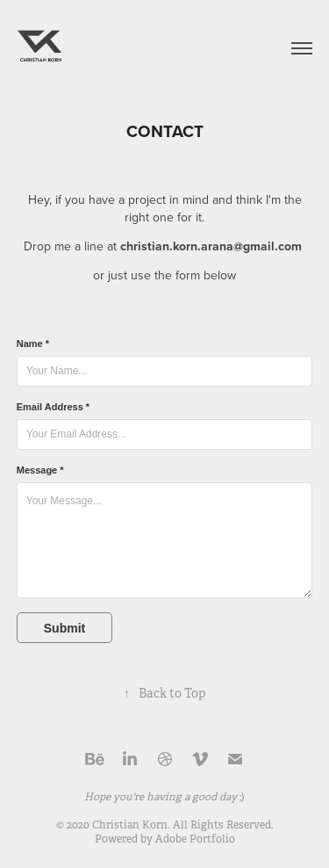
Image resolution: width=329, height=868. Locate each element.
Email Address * (53, 407)
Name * (33, 344)
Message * (40, 470)
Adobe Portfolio (195, 839)
